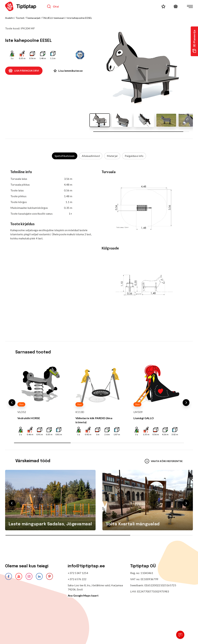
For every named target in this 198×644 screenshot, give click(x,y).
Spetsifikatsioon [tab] (65, 156)
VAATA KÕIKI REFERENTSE (164, 461)
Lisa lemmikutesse (68, 71)
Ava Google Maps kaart (83, 595)
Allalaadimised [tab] (91, 156)
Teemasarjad (33, 18)
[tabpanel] (99, 247)
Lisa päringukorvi (24, 71)
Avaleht (9, 18)
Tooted (20, 18)
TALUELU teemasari (53, 18)
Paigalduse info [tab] (134, 156)
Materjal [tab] (112, 156)
